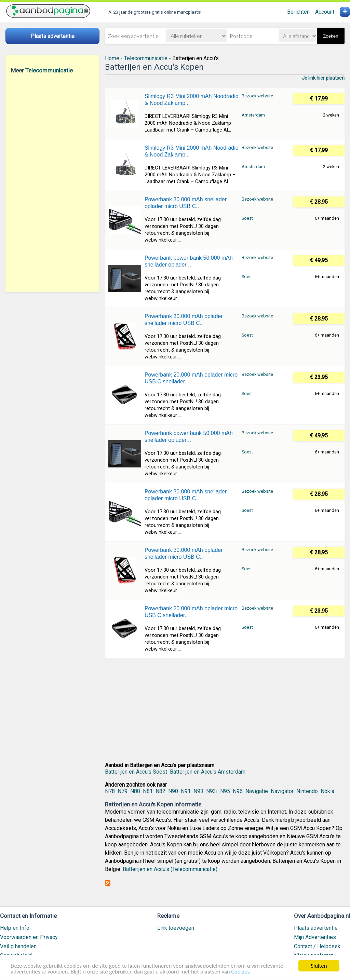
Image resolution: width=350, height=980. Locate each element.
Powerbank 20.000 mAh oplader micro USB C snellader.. (191, 378)
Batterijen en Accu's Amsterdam (208, 772)
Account (325, 12)
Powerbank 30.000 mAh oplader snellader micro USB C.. (184, 320)
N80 (135, 791)
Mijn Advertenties (315, 937)
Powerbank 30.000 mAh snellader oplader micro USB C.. (186, 203)
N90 (173, 791)
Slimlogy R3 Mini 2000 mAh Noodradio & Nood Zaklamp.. (192, 100)
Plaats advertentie (316, 928)
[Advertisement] (52, 183)
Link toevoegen (176, 928)
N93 (198, 791)
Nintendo (307, 791)
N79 (123, 791)
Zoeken (331, 36)
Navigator (282, 791)
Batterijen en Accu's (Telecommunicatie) (170, 869)
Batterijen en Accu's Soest (136, 772)
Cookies (241, 972)
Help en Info (15, 928)
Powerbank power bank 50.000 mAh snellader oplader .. (189, 261)
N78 (110, 791)
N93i (212, 791)
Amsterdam (253, 115)
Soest (247, 218)
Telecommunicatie (49, 70)
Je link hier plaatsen (323, 78)
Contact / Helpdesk (317, 946)
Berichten (298, 12)
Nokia (327, 791)
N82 (160, 791)
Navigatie (257, 791)
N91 (186, 791)
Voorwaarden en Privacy (29, 937)
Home (112, 58)
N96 (238, 791)
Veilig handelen (18, 946)
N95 (225, 791)
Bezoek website (257, 96)
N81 (148, 791)
